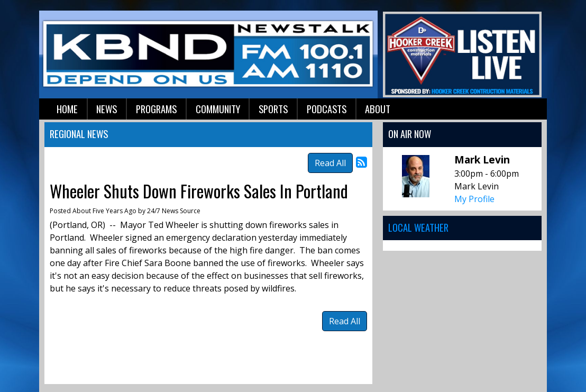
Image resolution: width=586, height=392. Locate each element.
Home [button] (67, 109)
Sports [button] (273, 109)
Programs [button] (156, 109)
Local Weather (418, 227)
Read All (330, 163)
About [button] (378, 109)
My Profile (474, 199)
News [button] (107, 109)
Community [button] (218, 109)
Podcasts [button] (327, 109)
